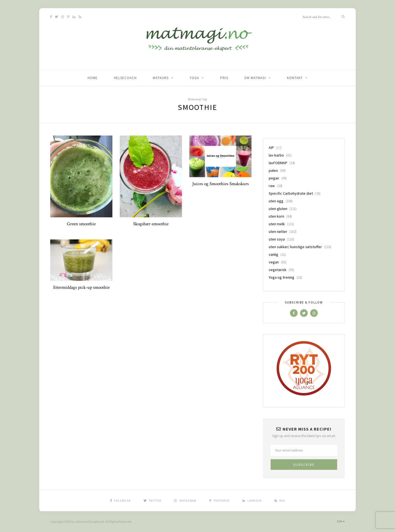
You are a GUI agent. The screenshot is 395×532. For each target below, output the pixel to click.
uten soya (277, 239)
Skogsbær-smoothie (151, 224)
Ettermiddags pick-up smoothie (81, 287)
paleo (273, 170)
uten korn (276, 216)
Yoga (194, 78)
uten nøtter (278, 232)
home (93, 78)
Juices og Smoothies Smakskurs (221, 184)
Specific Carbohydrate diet (291, 193)
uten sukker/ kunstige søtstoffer (295, 247)
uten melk (277, 224)
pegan (274, 178)
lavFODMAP (278, 163)
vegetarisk (278, 270)
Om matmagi (255, 78)
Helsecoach (125, 78)
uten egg (276, 201)
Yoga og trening (282, 277)
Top (341, 522)
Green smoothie (81, 224)
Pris (224, 78)
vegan (274, 262)
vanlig (273, 254)
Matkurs (161, 78)
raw (272, 186)
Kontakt (295, 78)
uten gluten (278, 209)
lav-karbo (276, 155)
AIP (271, 148)
